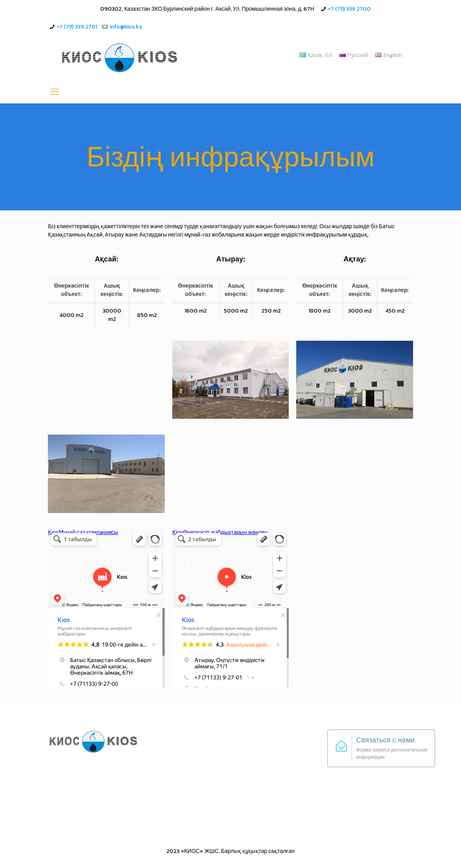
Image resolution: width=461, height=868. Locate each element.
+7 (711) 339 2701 (77, 27)
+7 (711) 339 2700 (349, 9)
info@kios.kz (126, 27)
